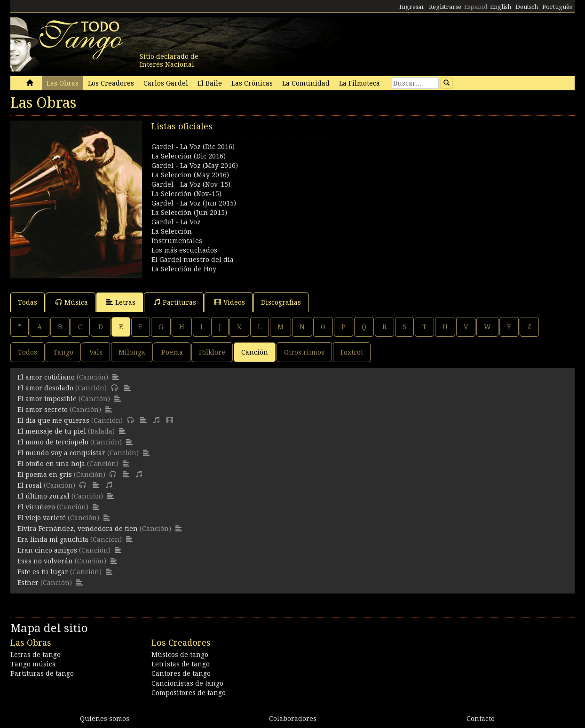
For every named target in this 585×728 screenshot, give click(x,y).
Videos (230, 302)
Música (72, 302)
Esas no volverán (45, 561)
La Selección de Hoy (184, 269)
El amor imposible (47, 399)
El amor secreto (43, 410)
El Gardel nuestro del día (193, 260)
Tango (63, 352)
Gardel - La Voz (176, 222)
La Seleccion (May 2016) (190, 175)
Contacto (481, 719)
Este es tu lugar (43, 572)
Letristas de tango (181, 664)
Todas (28, 302)
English (501, 7)
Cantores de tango (181, 673)
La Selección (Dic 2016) (189, 156)
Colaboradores (293, 719)
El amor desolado (45, 388)
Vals (96, 352)
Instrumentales (177, 241)
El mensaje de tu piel (52, 431)
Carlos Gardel (166, 83)
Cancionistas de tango (187, 683)
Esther (28, 583)
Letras (121, 302)
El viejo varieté (42, 518)
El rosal (30, 485)
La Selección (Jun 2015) (189, 213)
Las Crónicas (252, 83)
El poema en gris (45, 475)
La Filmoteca (360, 83)
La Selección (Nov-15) (186, 194)
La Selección (172, 231)
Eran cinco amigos (47, 550)
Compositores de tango (189, 693)
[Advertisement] (434, 186)
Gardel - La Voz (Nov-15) (191, 184)
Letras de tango (36, 655)
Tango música (33, 664)
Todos (28, 352)
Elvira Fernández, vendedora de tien (78, 529)
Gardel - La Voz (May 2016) (195, 166)
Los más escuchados (184, 250)
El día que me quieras (53, 420)
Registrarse (445, 7)
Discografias (281, 302)
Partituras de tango (42, 673)
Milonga (132, 352)
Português (557, 7)
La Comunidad (306, 83)
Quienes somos (105, 719)
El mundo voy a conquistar (61, 453)
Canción (255, 352)
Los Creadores (111, 83)
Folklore (212, 352)
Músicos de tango (180, 655)
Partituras (175, 302)
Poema (172, 352)
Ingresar (412, 7)
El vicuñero (36, 507)
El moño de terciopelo (53, 442)
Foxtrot (352, 352)
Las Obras (63, 83)
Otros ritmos (304, 352)
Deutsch (527, 7)
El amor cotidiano (46, 377)
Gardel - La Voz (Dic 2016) (193, 147)
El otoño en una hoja (51, 464)
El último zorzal (43, 496)
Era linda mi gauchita (53, 539)
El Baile (210, 83)
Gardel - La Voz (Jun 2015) (194, 203)
